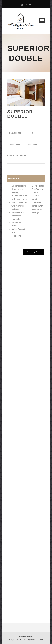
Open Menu (42, 21)
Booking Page (34, 252)
